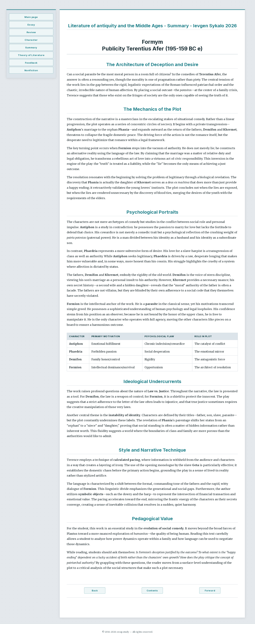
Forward (210, 591)
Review (31, 32)
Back (95, 591)
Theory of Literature (31, 55)
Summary (31, 47)
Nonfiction (31, 70)
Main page (31, 17)
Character (31, 40)
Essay (31, 25)
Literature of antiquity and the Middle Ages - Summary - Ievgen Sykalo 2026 (152, 26)
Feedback (31, 63)
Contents (152, 591)
